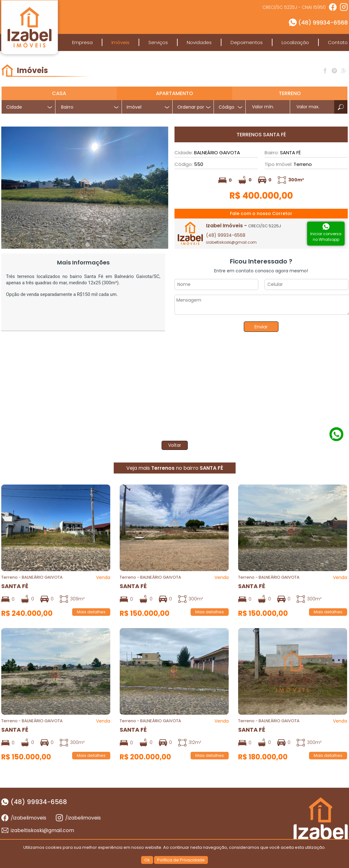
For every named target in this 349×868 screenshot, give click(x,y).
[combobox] (89, 107)
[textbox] (91, 107)
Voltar (175, 445)
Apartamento (174, 93)
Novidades (199, 42)
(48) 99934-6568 (323, 23)
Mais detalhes (91, 612)
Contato (338, 42)
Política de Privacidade (181, 860)
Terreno (290, 93)
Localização (295, 42)
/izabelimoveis (29, 818)
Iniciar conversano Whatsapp (326, 237)
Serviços (158, 42)
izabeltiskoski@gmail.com (231, 242)
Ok (147, 860)
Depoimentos (247, 42)
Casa (59, 93)
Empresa (82, 42)
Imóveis (120, 42)
